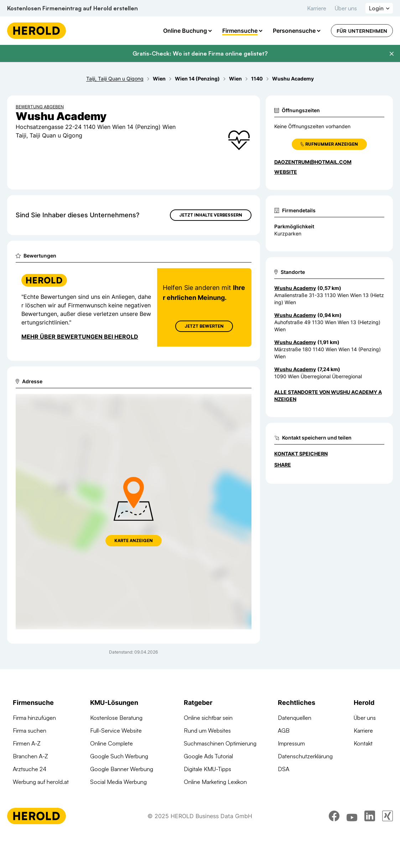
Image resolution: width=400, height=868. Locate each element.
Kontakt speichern (301, 454)
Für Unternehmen (362, 31)
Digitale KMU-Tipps (207, 769)
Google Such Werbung (119, 756)
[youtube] (352, 848)
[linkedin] (370, 848)
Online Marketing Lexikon (215, 782)
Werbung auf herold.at (41, 782)
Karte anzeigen (134, 540)
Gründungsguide (205, 795)
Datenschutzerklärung (305, 756)
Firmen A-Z (27, 743)
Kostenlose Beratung (116, 718)
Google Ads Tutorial (208, 756)
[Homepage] (37, 31)
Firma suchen (30, 731)
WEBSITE (286, 172)
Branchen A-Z (30, 756)
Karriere (317, 8)
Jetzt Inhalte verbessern (211, 215)
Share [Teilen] (283, 465)
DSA (284, 769)
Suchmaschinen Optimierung (126, 795)
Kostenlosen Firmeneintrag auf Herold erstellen (72, 8)
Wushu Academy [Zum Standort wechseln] (295, 288)
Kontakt (363, 743)
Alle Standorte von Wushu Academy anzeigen (328, 396)
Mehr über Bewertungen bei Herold (80, 337)
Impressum (291, 743)
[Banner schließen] (391, 54)
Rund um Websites (207, 731)
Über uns (346, 8)
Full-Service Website (116, 731)
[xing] (388, 848)
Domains (101, 807)
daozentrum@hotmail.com (313, 162)
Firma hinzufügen (34, 718)
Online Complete (111, 743)
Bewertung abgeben (40, 107)
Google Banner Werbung (122, 769)
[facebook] (334, 848)
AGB (284, 731)
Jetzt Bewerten (204, 326)
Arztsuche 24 (30, 769)
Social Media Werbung (118, 782)
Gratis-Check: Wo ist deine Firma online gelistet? (200, 53)
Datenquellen (295, 718)
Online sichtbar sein (208, 718)
